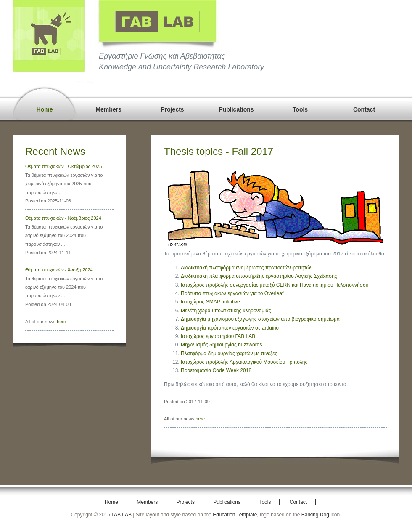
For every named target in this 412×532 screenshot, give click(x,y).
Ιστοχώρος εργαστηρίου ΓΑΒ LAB (218, 336)
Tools (300, 109)
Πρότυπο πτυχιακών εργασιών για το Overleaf (232, 293)
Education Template (235, 515)
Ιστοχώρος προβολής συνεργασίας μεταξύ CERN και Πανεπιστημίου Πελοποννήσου (275, 285)
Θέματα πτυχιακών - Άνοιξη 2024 (59, 270)
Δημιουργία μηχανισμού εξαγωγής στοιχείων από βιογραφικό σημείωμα (260, 319)
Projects (172, 109)
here (61, 322)
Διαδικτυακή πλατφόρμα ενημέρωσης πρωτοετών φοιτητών (247, 268)
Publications (236, 109)
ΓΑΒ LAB (121, 515)
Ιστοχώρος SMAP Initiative (210, 302)
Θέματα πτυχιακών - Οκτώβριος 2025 (63, 166)
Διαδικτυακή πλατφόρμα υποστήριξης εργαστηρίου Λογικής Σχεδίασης (259, 276)
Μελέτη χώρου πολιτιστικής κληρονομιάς (226, 311)
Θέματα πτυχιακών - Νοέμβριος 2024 (63, 218)
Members (108, 109)
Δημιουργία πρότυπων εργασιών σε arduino (230, 328)
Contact (364, 109)
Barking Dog (315, 515)
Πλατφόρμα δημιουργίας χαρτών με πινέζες (229, 354)
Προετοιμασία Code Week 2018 (216, 370)
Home (45, 109)
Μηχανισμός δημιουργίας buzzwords (221, 345)
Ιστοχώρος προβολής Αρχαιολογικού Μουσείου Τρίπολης (244, 362)
